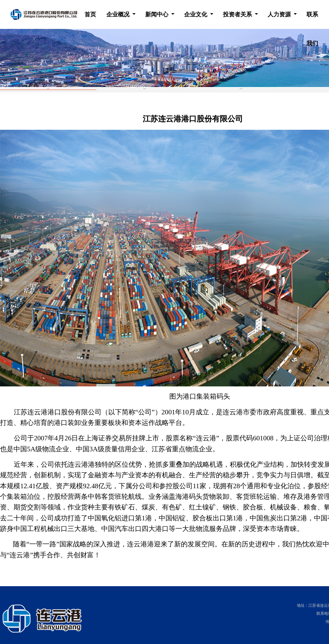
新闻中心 (158, 14)
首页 (90, 14)
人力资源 (280, 14)
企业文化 (196, 14)
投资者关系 (238, 14)
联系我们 (312, 20)
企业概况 (119, 14)
